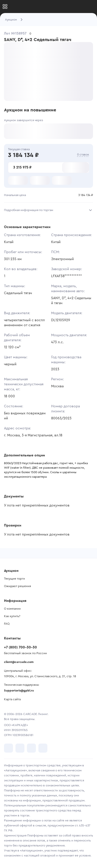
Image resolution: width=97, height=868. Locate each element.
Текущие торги (14, 579)
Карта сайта (12, 699)
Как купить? (12, 616)
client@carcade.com (19, 662)
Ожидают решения (17, 586)
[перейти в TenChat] (43, 748)
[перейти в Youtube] (31, 748)
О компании (12, 609)
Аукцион (11, 20)
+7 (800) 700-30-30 (20, 647)
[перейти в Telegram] (20, 748)
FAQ (7, 624)
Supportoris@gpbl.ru (19, 690)
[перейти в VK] (8, 748)
